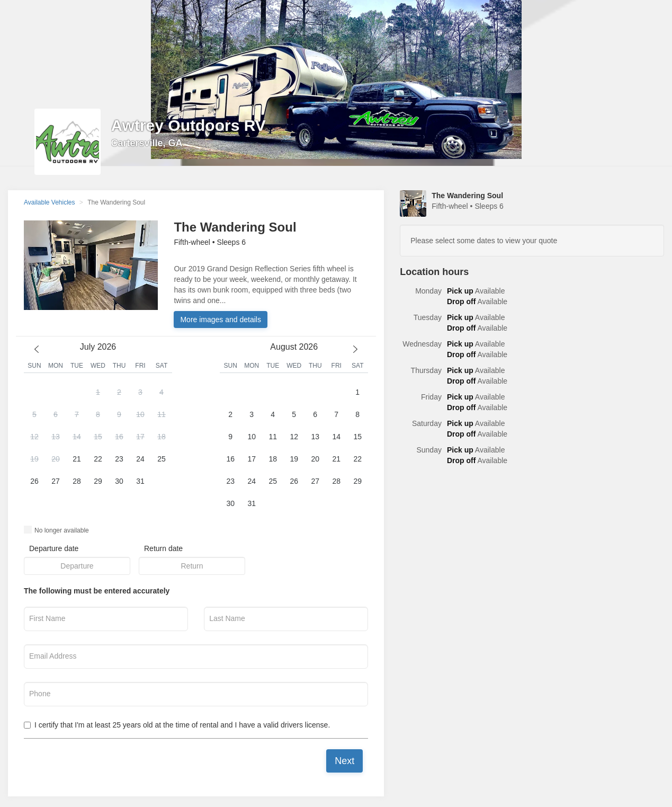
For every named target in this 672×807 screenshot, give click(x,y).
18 (162, 437)
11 (162, 414)
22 (98, 459)
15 (98, 437)
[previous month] (37, 349)
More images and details (221, 320)
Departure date (54, 548)
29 (98, 481)
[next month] (355, 349)
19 (34, 459)
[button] (98, 448)
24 (140, 459)
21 (77, 459)
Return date (163, 548)
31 (140, 481)
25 (162, 459)
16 (119, 437)
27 (56, 481)
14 (77, 437)
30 (119, 481)
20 (56, 459)
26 (34, 481)
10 (140, 414)
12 (34, 437)
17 (140, 437)
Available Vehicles (50, 202)
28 (77, 481)
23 (119, 459)
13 (56, 437)
